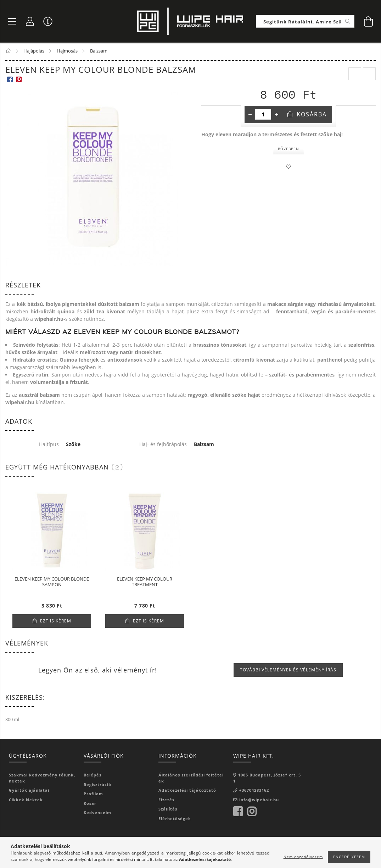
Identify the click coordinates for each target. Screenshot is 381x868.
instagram (252, 812)
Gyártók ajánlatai (29, 790)
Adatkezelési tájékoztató (187, 790)
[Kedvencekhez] (288, 167)
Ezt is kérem (56, 621)
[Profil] (30, 21)
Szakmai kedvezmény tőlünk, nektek (42, 778)
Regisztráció (97, 785)
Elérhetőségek (175, 819)
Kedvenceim (97, 813)
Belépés (93, 775)
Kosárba (312, 115)
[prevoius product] (355, 75)
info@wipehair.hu (259, 800)
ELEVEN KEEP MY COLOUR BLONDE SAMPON (52, 583)
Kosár (90, 804)
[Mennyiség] (263, 115)
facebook (238, 812)
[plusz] (276, 115)
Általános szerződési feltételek (191, 778)
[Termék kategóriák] (12, 21)
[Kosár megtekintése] (369, 21)
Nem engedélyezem (303, 857)
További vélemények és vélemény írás (288, 670)
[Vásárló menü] (48, 21)
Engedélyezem (349, 857)
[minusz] (250, 115)
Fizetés (166, 800)
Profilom (93, 794)
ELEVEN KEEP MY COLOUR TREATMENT (145, 583)
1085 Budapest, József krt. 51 (267, 778)
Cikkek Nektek (26, 800)
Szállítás (168, 809)
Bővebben (288, 149)
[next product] (369, 75)
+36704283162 (254, 790)
